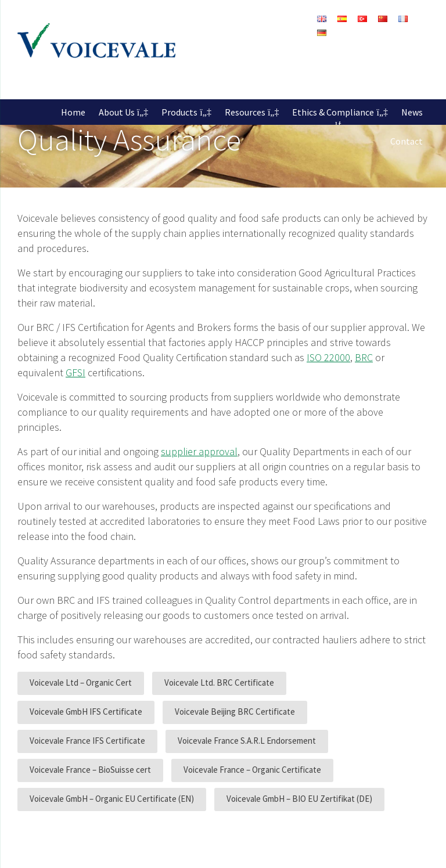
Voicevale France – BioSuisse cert (90, 770)
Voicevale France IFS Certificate (87, 741)
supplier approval (199, 451)
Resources (245, 112)
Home (73, 112)
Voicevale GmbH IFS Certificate (86, 712)
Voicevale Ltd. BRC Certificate (219, 682)
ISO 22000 (328, 357)
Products (179, 112)
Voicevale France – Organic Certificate (252, 770)
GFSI (75, 372)
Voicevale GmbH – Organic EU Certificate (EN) (112, 799)
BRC (364, 357)
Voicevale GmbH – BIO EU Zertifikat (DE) (299, 799)
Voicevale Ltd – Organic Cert (81, 682)
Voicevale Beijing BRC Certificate (235, 712)
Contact (407, 141)
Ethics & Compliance (333, 112)
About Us (117, 112)
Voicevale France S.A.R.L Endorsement (247, 741)
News (412, 112)
